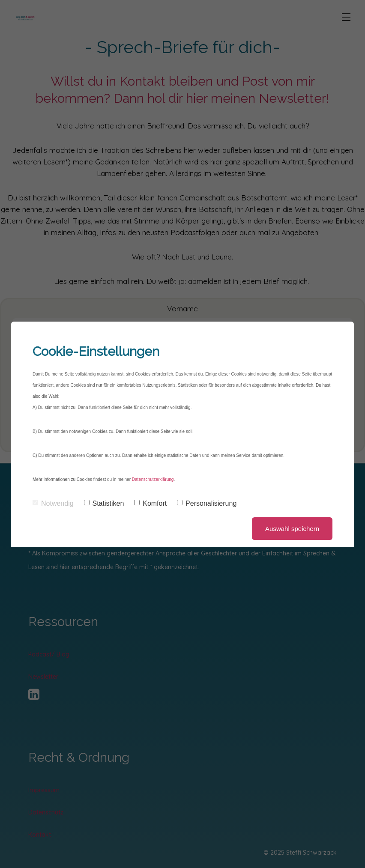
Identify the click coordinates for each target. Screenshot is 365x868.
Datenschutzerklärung (153, 479)
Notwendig (53, 503)
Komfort (150, 503)
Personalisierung (207, 503)
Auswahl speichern (292, 529)
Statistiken (104, 503)
